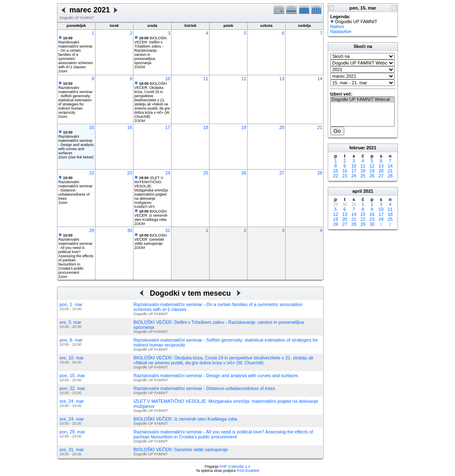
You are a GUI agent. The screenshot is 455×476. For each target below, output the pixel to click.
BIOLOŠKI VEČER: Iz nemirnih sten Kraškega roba (151, 215)
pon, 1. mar (71, 304)
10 (168, 79)
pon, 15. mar (72, 376)
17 (168, 127)
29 (92, 230)
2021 (371, 148)
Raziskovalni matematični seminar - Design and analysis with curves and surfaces (76, 143)
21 (320, 127)
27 (282, 173)
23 (130, 173)
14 (320, 79)
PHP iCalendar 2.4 (235, 466)
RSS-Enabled (248, 471)
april (357, 191)
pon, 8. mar (71, 340)
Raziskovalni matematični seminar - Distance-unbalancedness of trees (75, 188)
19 (244, 127)
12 (244, 79)
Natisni (337, 26)
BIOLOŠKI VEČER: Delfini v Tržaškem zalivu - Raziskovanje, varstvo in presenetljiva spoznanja (151, 50)
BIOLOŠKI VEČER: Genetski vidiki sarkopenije (151, 239)
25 (206, 173)
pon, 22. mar (72, 388)
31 (168, 230)
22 (92, 173)
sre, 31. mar (72, 450)
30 (130, 230)
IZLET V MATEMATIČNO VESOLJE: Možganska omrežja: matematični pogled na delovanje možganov (151, 190)
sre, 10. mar (72, 358)
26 (244, 173)
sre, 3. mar (70, 322)
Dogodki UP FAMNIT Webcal (362, 100)
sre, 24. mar (72, 401)
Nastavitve (341, 31)
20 (282, 127)
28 (320, 173)
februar (357, 148)
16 (130, 127)
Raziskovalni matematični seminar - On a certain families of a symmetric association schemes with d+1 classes (76, 53)
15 (92, 127)
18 (206, 127)
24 (168, 173)
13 (282, 79)
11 (206, 79)
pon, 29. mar (72, 432)
